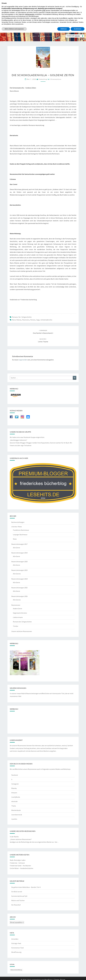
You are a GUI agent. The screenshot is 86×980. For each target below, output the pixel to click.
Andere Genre (18, 609)
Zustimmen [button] (78, 29)
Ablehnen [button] (64, 29)
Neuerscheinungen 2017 (19, 544)
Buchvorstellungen (18, 522)
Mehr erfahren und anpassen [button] (14, 29)
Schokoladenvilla (46, 320)
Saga (38, 320)
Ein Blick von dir (17, 892)
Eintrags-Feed (16, 943)
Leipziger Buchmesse (20, 535)
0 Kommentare (55, 79)
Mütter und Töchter (18, 900)
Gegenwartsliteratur (20, 613)
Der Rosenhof (16, 905)
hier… (57, 842)
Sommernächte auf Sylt (19, 896)
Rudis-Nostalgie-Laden (18, 860)
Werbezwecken (30, 14)
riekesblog (43, 79)
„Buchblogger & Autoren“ (18, 440)
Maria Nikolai (17, 320)
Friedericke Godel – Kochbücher (20, 866)
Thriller (16, 626)
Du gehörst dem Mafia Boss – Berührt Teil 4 (26, 887)
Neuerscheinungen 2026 (19, 596)
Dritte (44, 10)
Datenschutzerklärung (16, 970)
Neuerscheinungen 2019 (19, 553)
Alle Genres (17, 574)
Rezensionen (16, 605)
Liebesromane (18, 617)
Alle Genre (16, 548)
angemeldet (23, 360)
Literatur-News (17, 527)
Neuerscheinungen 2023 (19, 570)
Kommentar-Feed (17, 948)
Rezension (26, 320)
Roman (33, 320)
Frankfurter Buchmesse (21, 530)
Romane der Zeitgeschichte (22, 317)
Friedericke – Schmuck (17, 863)
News (15, 539)
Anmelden (15, 939)
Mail (20, 696)
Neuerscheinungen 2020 (19, 562)
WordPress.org (16, 952)
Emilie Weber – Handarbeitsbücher (22, 868)
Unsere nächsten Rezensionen (22, 631)
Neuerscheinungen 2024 (19, 579)
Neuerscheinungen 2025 (19, 588)
